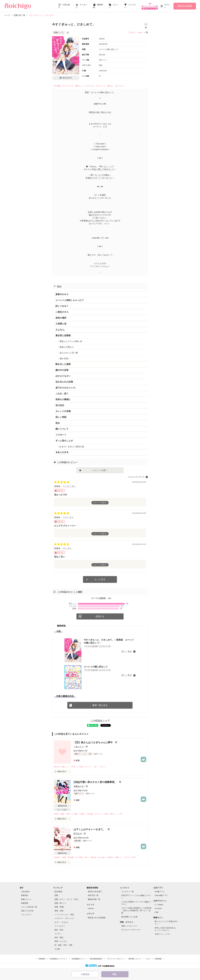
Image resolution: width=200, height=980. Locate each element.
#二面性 (75, 814)
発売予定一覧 (93, 895)
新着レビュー (26, 899)
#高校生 (57, 857)
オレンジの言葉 (63, 411)
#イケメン (88, 767)
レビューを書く (100, 470)
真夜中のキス (62, 294)
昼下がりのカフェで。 (66, 388)
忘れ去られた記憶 (64, 382)
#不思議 (57, 86)
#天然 (106, 814)
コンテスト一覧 (127, 892)
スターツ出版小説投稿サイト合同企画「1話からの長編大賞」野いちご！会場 (136, 910)
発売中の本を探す (95, 892)
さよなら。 (61, 330)
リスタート (61, 435)
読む (115, 974)
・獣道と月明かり (66, 347)
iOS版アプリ (160, 892)
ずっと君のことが (64, 441)
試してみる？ (62, 306)
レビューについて (137, 477)
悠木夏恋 (67, 486)
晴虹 (65, 548)
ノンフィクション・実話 (64, 915)
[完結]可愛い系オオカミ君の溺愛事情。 (96, 782)
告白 (58, 423)
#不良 (73, 767)
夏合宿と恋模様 (63, 335)
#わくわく (120, 86)
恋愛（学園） (60, 907)
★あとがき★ (62, 452)
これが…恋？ (62, 394)
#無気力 (111, 857)
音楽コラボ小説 (27, 911)
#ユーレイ (101, 86)
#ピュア (103, 767)
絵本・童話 (59, 937)
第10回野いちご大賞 (129, 917)
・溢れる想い (64, 358)
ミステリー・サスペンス (64, 918)
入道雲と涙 (61, 324)
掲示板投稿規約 (96, 959)
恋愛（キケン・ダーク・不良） (67, 899)
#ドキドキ (90, 86)
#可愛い (82, 814)
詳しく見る (127, 651)
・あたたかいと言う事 (68, 353)
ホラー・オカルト (62, 922)
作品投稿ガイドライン (58, 959)
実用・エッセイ (61, 941)
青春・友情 (59, 911)
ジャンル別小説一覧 (29, 907)
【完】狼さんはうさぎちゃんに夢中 (93, 742)
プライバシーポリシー (115, 959)
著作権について (135, 959)
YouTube (158, 908)
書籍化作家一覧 (94, 899)
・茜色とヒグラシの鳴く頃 (70, 341)
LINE (157, 912)
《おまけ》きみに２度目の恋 (71, 446)
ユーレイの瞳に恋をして (96, 667)
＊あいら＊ (79, 746)
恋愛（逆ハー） (61, 903)
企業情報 (158, 959)
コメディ (58, 934)
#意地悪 (90, 814)
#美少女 (57, 767)
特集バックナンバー (129, 926)
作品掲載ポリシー (79, 959)
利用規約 (42, 959)
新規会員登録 (185, 6)
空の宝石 (60, 405)
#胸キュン (79, 86)
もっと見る (100, 579)
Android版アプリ (161, 895)
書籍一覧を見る (100, 705)
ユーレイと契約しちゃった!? (70, 300)
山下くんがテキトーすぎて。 (90, 829)
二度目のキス (62, 312)
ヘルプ (148, 959)
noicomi (91, 908)
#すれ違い (102, 857)
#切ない (110, 86)
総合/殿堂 (58, 892)
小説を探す (25, 892)
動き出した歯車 (63, 364)
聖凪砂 (66, 517)
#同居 (68, 814)
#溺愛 (62, 814)
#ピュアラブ (68, 86)
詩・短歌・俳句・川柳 (63, 945)
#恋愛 (56, 814)
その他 (57, 949)
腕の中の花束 (62, 370)
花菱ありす (79, 786)
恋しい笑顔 (61, 417)
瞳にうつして (62, 429)
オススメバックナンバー (131, 930)
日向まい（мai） (136, 32)
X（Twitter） (160, 905)
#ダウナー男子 (130, 857)
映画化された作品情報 (97, 918)
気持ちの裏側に (63, 399)
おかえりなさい (63, 376)
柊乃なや (78, 833)
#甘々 (96, 767)
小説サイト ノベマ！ (163, 934)
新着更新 (25, 903)
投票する (100, 616)
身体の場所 (61, 318)
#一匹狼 (80, 767)
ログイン (167, 6)
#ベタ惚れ (79, 857)
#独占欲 (93, 857)
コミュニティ (26, 915)
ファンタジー (60, 926)
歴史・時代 (59, 930)
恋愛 (56, 895)
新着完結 (25, 895)
